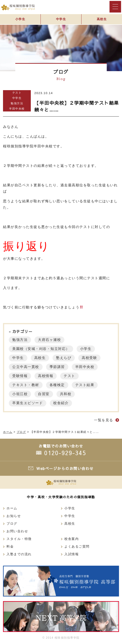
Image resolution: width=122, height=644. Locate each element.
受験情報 (20, 376)
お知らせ (14, 516)
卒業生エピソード (28, 403)
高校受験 (89, 358)
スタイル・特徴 (19, 539)
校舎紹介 (61, 403)
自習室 (44, 394)
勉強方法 (17, 103)
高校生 (102, 19)
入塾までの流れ (19, 554)
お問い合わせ (17, 531)
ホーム (12, 508)
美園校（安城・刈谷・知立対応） (41, 349)
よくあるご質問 (77, 547)
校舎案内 (72, 539)
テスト (17, 93)
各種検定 (57, 385)
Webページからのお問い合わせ (65, 468)
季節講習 (57, 367)
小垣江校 (20, 394)
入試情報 (72, 554)
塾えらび (64, 358)
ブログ (12, 524)
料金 (10, 547)
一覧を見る (104, 420)
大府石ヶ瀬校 (49, 340)
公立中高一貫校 (26, 367)
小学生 (20, 19)
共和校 (66, 394)
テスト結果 (85, 385)
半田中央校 (17, 109)
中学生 (61, 19)
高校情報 (46, 376)
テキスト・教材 (26, 385)
